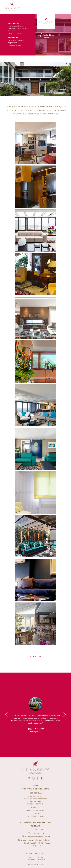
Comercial (13, 38)
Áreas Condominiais (15, 33)
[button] (66, 7)
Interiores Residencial (16, 26)
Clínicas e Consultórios (16, 40)
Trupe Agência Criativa (35, 865)
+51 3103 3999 (36, 830)
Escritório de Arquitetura (36, 822)
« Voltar (35, 657)
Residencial (14, 23)
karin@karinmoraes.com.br (36, 837)
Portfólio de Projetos (35, 789)
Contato (35, 826)
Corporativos (12, 43)
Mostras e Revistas (14, 45)
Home (36, 785)
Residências (12, 31)
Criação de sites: (35, 863)
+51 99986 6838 (36, 833)
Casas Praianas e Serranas (17, 28)
